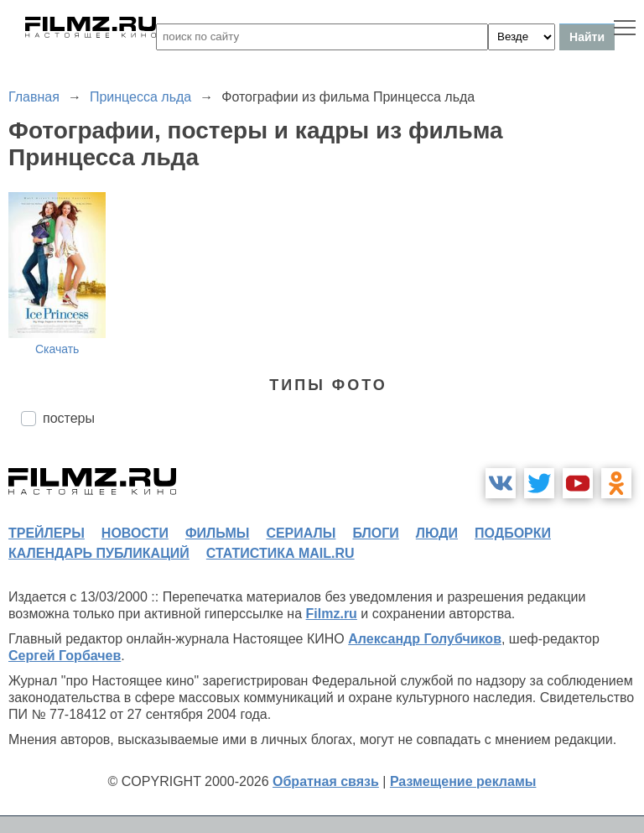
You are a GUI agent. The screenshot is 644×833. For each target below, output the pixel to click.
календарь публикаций (99, 553)
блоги (375, 533)
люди (437, 533)
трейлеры (47, 533)
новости (135, 533)
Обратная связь (326, 781)
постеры (69, 418)
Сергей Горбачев (65, 656)
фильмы (217, 533)
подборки (513, 533)
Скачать (57, 349)
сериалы (301, 533)
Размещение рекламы (463, 781)
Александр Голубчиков (425, 639)
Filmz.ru (332, 614)
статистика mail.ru (280, 553)
